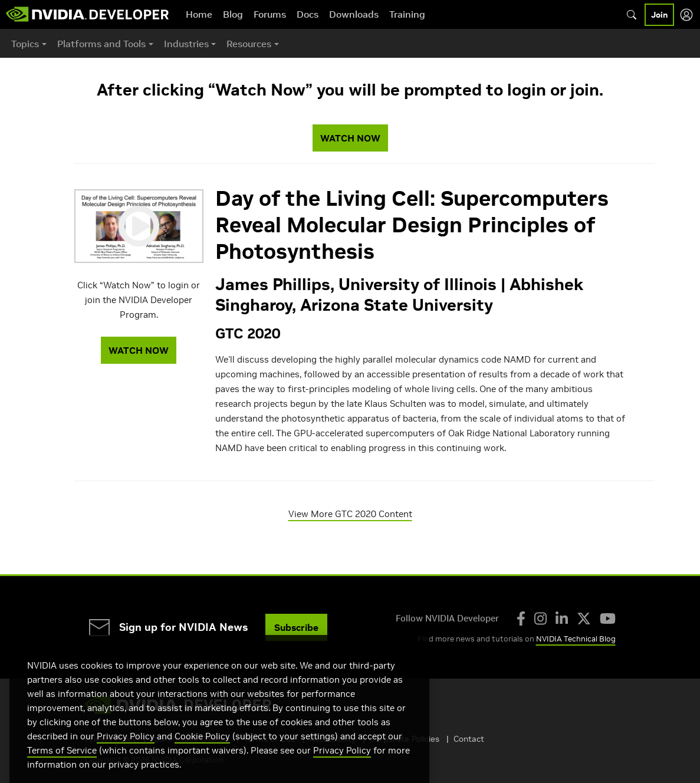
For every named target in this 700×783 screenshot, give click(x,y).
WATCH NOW (350, 138)
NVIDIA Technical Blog (576, 639)
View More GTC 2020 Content (350, 514)
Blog (233, 14)
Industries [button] (186, 44)
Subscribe (296, 627)
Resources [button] (249, 44)
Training (407, 14)
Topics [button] (25, 44)
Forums (270, 14)
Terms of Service (62, 765)
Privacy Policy (126, 751)
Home (199, 14)
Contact (469, 739)
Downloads (354, 14)
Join (659, 15)
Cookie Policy (202, 751)
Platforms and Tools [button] (101, 44)
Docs (308, 14)
